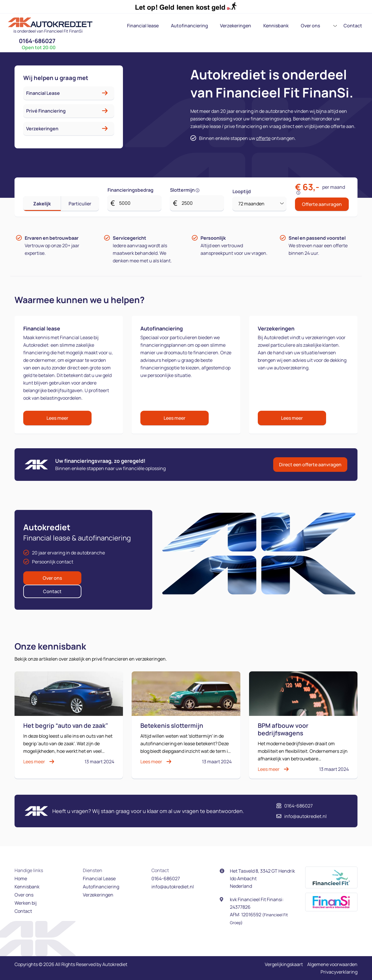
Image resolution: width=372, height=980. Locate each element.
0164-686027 (349, 22)
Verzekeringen (205, 26)
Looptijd (242, 191)
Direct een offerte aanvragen (310, 465)
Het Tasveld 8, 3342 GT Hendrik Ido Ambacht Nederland (262, 878)
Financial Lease (43, 93)
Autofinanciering (161, 26)
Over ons (274, 26)
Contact (303, 26)
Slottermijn (185, 190)
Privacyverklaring (339, 972)
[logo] (48, 24)
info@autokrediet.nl (302, 816)
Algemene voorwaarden (332, 964)
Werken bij (26, 903)
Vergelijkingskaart (284, 964)
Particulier (80, 204)
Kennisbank (243, 26)
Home (21, 878)
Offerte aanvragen (322, 204)
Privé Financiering (46, 111)
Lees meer (57, 418)
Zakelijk (42, 204)
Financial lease (117, 26)
